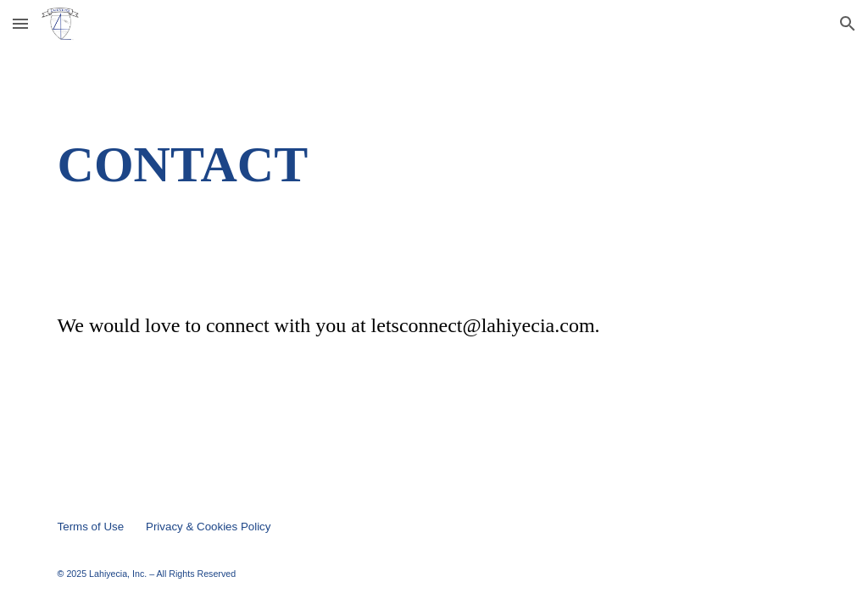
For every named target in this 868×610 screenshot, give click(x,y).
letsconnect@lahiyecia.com (483, 325)
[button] (20, 23)
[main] (434, 164)
